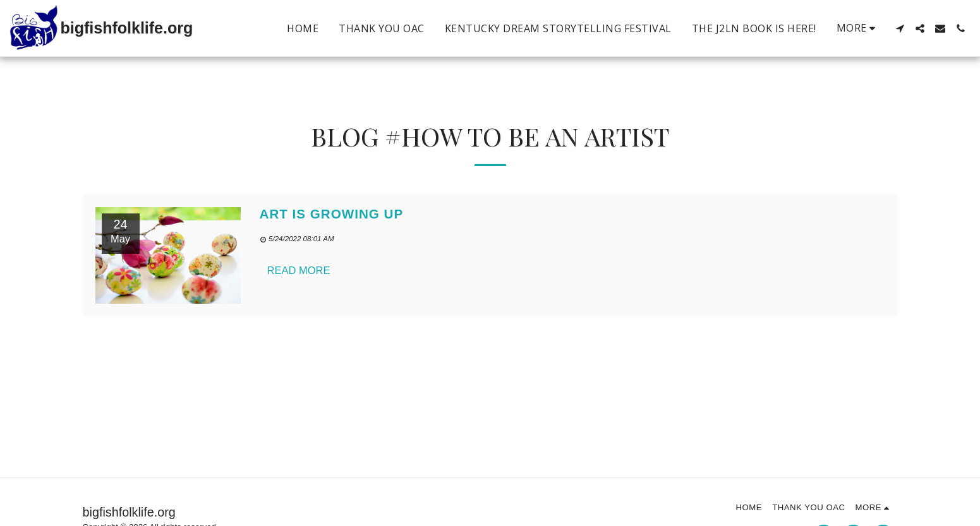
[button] (900, 28)
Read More (299, 270)
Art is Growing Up (332, 214)
